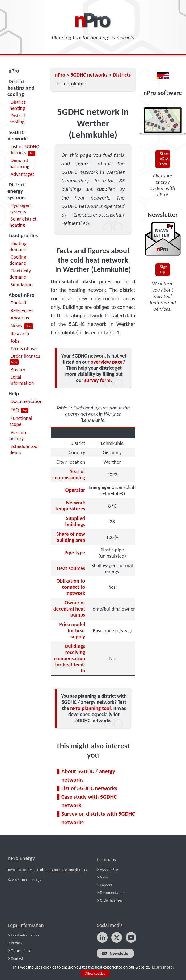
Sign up (164, 269)
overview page (107, 362)
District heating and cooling (21, 88)
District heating (18, 105)
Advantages (22, 174)
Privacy (18, 369)
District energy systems (16, 191)
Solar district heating (23, 222)
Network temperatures (70, 506)
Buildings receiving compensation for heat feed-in (70, 659)
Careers (106, 885)
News (16, 325)
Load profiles (23, 235)
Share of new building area (71, 537)
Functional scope (21, 421)
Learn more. (163, 967)
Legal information (22, 380)
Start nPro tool (164, 159)
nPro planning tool (90, 708)
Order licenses (25, 356)
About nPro (22, 295)
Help (14, 393)
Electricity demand (20, 274)
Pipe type (75, 553)
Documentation (27, 401)
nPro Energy (21, 858)
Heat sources (71, 568)
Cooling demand (18, 260)
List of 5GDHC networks (89, 788)
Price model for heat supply (72, 631)
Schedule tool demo (24, 449)
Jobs (15, 341)
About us (20, 318)
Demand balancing (19, 163)
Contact (19, 303)
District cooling (18, 119)
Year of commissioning (69, 475)
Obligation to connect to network (71, 587)
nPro (14, 71)
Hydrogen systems (20, 208)
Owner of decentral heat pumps (69, 609)
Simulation (22, 285)
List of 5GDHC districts (24, 150)
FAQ (15, 410)
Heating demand (18, 246)
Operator (75, 490)
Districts (122, 75)
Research (20, 333)
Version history (18, 435)
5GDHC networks (18, 135)
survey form (97, 380)
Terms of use (24, 349)
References (22, 310)
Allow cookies (95, 973)
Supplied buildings (75, 521)
